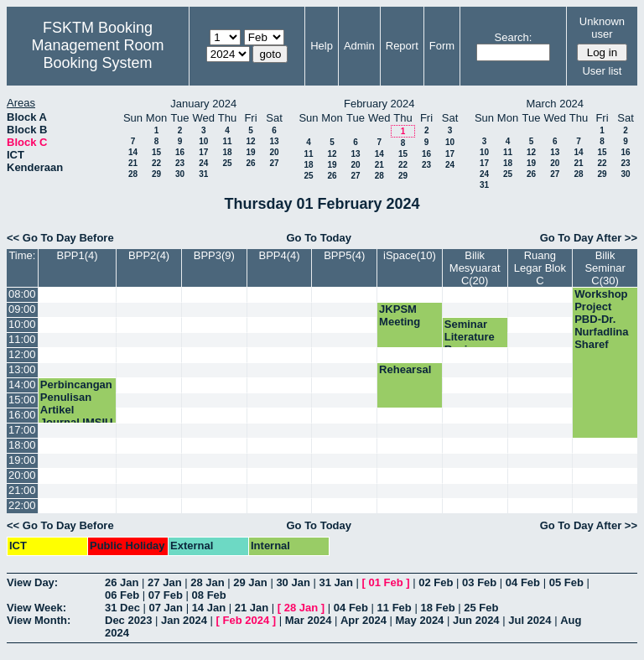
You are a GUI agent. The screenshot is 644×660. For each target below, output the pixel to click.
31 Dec (122, 608)
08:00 (22, 294)
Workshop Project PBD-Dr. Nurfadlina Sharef (601, 319)
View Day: (32, 582)
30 (180, 174)
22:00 (22, 505)
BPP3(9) (214, 255)
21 (133, 163)
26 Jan (122, 582)
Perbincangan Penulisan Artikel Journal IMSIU (77, 403)
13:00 (22, 369)
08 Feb (209, 595)
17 (203, 152)
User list (602, 71)
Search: (514, 37)
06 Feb (122, 595)
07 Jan (166, 608)
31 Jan (335, 582)
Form (442, 46)
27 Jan (164, 582)
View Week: (36, 608)
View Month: (39, 620)
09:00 (22, 309)
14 (133, 152)
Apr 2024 (364, 620)
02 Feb (436, 582)
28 (133, 174)
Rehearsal (405, 369)
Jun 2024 (476, 620)
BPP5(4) (344, 255)
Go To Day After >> (589, 238)
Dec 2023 (128, 620)
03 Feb (479, 582)
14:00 (22, 385)
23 (180, 163)
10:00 (22, 324)
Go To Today (319, 238)
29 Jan (250, 582)
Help (322, 46)
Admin (359, 46)
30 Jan (293, 582)
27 (274, 163)
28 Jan (207, 582)
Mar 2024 (309, 620)
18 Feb (437, 608)
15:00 (22, 400)
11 (227, 141)
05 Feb (566, 582)
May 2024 (420, 620)
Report (402, 46)
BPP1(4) (77, 255)
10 (203, 141)
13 (274, 141)
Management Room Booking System (97, 54)
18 (227, 152)
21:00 (22, 490)
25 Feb (481, 608)
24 (203, 163)
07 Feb (166, 595)
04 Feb (523, 582)
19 (250, 152)
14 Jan (209, 608)
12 (250, 141)
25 (227, 163)
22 (156, 163)
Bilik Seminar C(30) (605, 268)
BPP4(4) (279, 255)
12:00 (22, 354)
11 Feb (395, 608)
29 (156, 174)
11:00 (22, 339)
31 (203, 174)
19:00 (22, 460)
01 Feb (386, 582)
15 (156, 152)
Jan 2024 (184, 620)
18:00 (22, 445)
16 (180, 152)
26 (250, 163)
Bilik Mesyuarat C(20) (475, 268)
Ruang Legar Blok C (540, 268)
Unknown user (602, 28)
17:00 (22, 430)
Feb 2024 (247, 620)
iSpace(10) (410, 255)
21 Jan (252, 608)
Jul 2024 (530, 620)
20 (274, 152)
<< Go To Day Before (60, 238)
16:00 (22, 415)
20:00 (22, 475)
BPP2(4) (149, 255)
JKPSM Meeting (400, 315)
